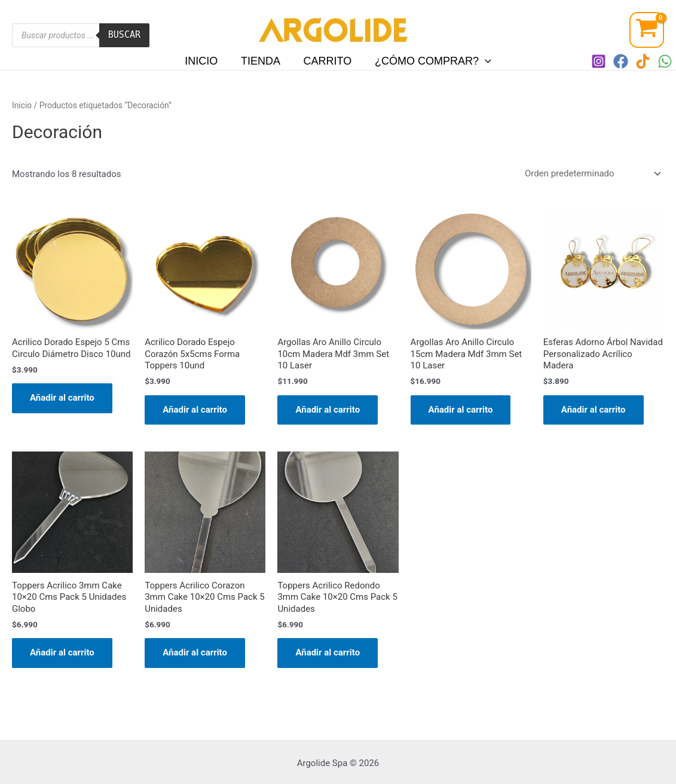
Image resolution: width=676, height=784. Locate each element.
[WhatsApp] (665, 61)
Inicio (204, 61)
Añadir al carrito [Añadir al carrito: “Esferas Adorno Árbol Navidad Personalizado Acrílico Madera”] (594, 410)
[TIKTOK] (643, 61)
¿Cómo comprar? (431, 61)
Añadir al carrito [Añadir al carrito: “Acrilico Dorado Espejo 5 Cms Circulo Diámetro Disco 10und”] (62, 398)
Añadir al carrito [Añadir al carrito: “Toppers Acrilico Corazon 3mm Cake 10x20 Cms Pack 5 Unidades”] (195, 652)
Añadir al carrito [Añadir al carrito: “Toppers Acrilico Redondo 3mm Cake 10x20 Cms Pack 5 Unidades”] (328, 652)
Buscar (124, 35)
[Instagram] (599, 61)
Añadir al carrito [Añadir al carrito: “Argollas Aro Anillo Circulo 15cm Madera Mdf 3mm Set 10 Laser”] (461, 410)
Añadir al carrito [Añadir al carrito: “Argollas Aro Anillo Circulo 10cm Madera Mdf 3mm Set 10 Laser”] (328, 410)
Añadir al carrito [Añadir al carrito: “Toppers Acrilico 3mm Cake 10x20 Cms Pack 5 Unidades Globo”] (62, 652)
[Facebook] (621, 61)
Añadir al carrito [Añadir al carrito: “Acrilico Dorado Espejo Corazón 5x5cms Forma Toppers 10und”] (195, 410)
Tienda (261, 61)
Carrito (327, 61)
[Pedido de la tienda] (591, 173)
